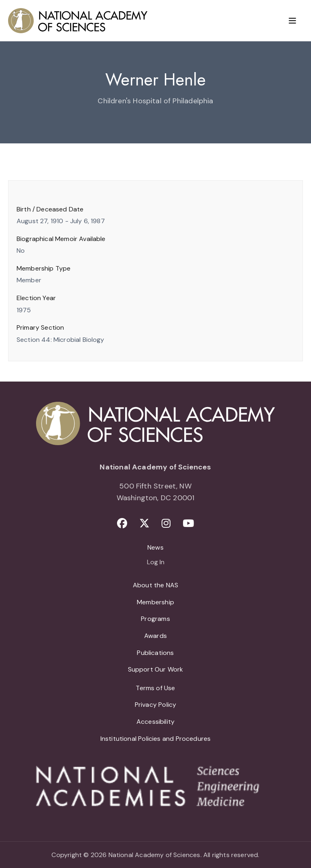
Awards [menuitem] (155, 636)
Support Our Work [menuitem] (156, 669)
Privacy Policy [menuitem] (156, 705)
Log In (156, 563)
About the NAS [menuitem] (155, 585)
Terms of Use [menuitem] (155, 688)
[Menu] (292, 21)
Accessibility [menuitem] (155, 722)
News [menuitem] (155, 547)
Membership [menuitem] (155, 602)
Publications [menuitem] (155, 653)
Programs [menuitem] (155, 619)
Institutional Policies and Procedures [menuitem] (156, 739)
